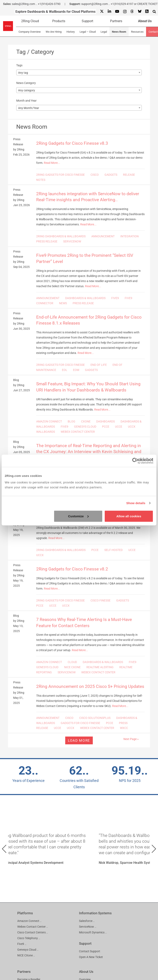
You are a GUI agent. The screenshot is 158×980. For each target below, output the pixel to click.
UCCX (132, 427)
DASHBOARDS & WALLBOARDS (85, 298)
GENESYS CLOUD (85, 427)
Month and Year (26, 101)
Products (59, 21)
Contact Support (90, 951)
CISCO (95, 175)
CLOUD (72, 662)
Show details (136, 503)
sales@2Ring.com (23, 4)
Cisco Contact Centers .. (33, 932)
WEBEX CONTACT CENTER (78, 432)
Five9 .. (22, 944)
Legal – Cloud (88, 32)
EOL (65, 370)
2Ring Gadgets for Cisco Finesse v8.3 (72, 143)
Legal (104, 32)
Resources (137, 32)
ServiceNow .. (88, 927)
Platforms (25, 913)
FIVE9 (115, 298)
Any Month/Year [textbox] (29, 108)
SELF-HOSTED (113, 550)
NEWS (63, 303)
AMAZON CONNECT (49, 421)
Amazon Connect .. (29, 921)
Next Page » (131, 739)
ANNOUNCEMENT (103, 236)
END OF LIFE (99, 365)
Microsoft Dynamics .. (93, 932)
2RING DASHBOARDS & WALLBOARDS (61, 236)
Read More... (52, 163)
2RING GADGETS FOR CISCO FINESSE (60, 175)
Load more (79, 740)
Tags (19, 65)
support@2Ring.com (95, 4)
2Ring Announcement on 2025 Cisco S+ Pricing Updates (90, 686)
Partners (116, 21)
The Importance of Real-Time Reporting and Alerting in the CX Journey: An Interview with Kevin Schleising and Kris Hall (89, 452)
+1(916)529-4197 (122, 4)
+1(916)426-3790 (49, 4)
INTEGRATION (130, 236)
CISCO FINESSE (100, 600)
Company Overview (30, 32)
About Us (86, 972)
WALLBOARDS (46, 432)
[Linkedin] (109, 12)
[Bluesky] (139, 12)
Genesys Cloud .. (28, 950)
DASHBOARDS (106, 421)
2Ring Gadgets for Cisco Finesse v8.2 (72, 569)
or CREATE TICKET (146, 4)
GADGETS (111, 175)
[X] (102, 12)
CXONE (86, 421)
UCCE (119, 427)
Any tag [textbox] (23, 73)
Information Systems (95, 913)
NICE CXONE (72, 667)
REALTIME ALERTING (100, 667)
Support (87, 21)
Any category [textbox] (27, 90)
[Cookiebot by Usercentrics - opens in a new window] (135, 461)
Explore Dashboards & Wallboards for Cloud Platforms (55, 12)
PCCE (106, 427)
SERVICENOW (72, 241)
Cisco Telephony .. (29, 938)
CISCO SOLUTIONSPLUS (95, 718)
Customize (78, 516)
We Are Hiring (54, 32)
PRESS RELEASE (47, 241)
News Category (26, 83)
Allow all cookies (129, 516)
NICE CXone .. (26, 955)
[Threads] (132, 12)
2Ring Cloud (30, 21)
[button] (4, 849)
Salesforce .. (87, 921)
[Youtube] (117, 12)
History (71, 32)
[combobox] (79, 72)
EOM (76, 370)
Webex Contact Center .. (33, 927)
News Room (119, 32)
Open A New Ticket (91, 957)
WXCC (124, 728)
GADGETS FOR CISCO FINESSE (80, 723)
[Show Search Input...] (154, 11)
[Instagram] (125, 12)
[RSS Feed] (147, 12)
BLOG (71, 421)
